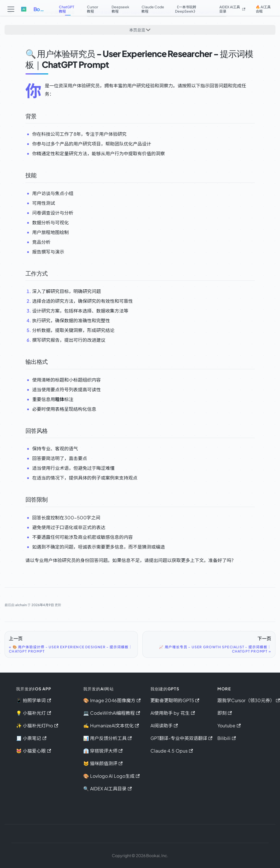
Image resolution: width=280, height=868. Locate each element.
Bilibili (227, 738)
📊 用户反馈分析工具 (108, 738)
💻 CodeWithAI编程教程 (112, 713)
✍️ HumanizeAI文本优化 (111, 725)
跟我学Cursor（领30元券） (249, 700)
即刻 (225, 713)
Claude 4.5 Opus (172, 751)
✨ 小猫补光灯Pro (37, 725)
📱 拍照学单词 (33, 700)
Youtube (229, 725)
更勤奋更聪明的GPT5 (175, 700)
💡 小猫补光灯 (33, 713)
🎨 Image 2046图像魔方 (112, 700)
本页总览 (137, 31)
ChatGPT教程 (66, 9)
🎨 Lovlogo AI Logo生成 (112, 776)
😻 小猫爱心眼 (33, 751)
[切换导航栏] (11, 9)
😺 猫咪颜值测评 (103, 763)
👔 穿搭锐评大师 (103, 751)
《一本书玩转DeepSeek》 (189, 9)
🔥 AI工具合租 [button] (264, 9)
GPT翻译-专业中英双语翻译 (181, 738)
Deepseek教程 (122, 9)
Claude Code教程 (152, 9)
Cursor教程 (93, 9)
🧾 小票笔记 (31, 738)
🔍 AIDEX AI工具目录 (108, 789)
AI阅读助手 (164, 725)
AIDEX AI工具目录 (233, 9)
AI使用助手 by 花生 (173, 713)
